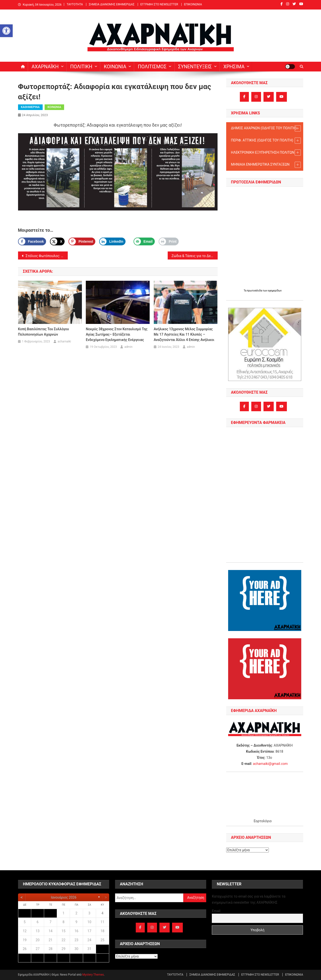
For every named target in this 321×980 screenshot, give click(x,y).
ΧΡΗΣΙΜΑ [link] (234, 67)
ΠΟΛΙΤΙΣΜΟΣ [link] (152, 67)
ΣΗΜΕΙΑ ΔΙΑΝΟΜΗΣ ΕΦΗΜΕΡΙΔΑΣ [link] (112, 4)
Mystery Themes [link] (93, 975)
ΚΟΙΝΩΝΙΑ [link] (115, 67)
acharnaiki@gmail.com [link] (270, 764)
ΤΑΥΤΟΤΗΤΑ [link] (75, 4)
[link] (6, 31)
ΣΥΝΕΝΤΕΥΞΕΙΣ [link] (195, 67)
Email (216, 911)
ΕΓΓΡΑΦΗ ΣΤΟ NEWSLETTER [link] (159, 4)
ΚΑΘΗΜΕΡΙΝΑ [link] (30, 107)
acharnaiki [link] (64, 341)
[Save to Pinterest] (82, 241)
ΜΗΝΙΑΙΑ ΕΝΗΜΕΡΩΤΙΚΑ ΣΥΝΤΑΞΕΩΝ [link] (266, 165)
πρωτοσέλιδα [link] (255, 291)
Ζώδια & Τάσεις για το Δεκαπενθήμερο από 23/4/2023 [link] (195, 256)
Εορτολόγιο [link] (263, 821)
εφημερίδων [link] (275, 291)
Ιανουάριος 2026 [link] (63, 897)
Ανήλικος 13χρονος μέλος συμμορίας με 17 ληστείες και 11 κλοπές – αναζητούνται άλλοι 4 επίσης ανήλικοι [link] (184, 334)
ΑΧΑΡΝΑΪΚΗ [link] (45, 67)
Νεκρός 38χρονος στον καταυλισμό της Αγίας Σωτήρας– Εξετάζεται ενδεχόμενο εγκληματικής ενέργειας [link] (117, 334)
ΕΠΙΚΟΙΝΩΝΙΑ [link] (193, 4)
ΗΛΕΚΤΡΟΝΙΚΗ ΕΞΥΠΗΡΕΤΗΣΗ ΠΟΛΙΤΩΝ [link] (266, 153)
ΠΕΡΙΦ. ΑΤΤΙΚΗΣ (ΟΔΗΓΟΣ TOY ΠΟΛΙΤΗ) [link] (266, 141)
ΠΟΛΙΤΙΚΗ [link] (81, 67)
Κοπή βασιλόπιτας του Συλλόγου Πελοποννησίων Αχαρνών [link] (44, 332)
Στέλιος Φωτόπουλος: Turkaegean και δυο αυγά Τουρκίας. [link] (46, 256)
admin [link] (128, 347)
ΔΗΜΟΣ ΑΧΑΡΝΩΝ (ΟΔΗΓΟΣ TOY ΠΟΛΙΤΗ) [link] (266, 128)
